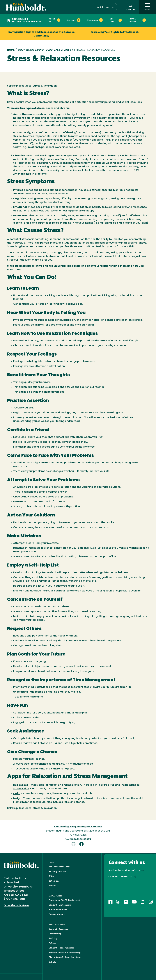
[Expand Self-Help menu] (120, 20)
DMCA (51, 876)
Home (11, 50)
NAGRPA (52, 886)
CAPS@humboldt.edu (78, 839)
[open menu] (147, 7)
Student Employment (60, 905)
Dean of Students (58, 929)
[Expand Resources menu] (101, 20)
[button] (104, 7)
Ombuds (52, 962)
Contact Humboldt (121, 876)
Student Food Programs (62, 948)
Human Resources (58, 910)
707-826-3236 (78, 835)
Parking (53, 938)
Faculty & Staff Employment (65, 900)
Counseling (55, 934)
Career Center (57, 914)
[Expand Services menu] (79, 20)
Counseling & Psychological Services (24, 21)
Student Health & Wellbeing (65, 952)
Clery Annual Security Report (66, 957)
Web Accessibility (59, 867)
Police (52, 943)
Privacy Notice (57, 871)
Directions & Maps (17, 906)
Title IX (54, 881)
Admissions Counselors (124, 870)
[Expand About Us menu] (59, 20)
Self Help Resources (19, 86)
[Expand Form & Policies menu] (144, 20)
